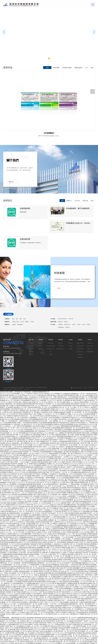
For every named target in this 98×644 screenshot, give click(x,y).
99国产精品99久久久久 (83, 587)
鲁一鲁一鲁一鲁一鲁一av (37, 614)
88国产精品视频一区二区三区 (85, 593)
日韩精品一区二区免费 (21, 641)
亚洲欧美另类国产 (43, 607)
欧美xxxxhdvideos (76, 624)
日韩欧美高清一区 (83, 617)
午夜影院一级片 (51, 590)
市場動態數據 (90, 319)
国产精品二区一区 (24, 614)
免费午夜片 (60, 616)
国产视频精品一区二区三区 (18, 626)
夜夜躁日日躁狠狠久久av (46, 621)
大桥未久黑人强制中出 (63, 635)
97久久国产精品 (33, 641)
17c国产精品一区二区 (60, 623)
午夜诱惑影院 (91, 626)
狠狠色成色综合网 (40, 585)
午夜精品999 (19, 633)
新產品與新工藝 (60, 316)
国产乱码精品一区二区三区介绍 (31, 624)
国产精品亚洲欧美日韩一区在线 (85, 631)
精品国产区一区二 (47, 605)
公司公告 (77, 161)
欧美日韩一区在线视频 (55, 617)
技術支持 (26, 357)
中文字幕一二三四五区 (89, 640)
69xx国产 (44, 635)
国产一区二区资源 (61, 629)
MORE (59, 256)
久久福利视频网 (11, 592)
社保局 (84, 292)
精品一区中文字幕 (23, 616)
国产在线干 (15, 604)
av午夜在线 (39, 600)
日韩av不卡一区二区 (56, 631)
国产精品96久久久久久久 (62, 624)
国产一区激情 (90, 597)
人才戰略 (70, 316)
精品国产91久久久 (19, 623)
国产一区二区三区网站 (65, 612)
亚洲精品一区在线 (33, 592)
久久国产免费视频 (32, 631)
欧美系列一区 (93, 635)
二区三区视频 (43, 593)
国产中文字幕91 (27, 590)
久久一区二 (51, 592)
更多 (92, 68)
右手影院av (47, 633)
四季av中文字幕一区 (73, 605)
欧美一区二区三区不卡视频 (73, 585)
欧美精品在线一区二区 (32, 609)
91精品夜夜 (23, 636)
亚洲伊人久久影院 (59, 597)
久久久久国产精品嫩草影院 (68, 600)
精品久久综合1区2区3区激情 (77, 619)
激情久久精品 (20, 597)
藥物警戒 (80, 325)
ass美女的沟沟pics (31, 623)
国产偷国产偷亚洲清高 (39, 590)
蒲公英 (22, 289)
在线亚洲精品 (44, 616)
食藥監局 (67, 295)
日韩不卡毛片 (45, 626)
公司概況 (31, 310)
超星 (13, 286)
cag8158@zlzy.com (77, 355)
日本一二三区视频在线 (15, 607)
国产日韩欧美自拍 (18, 587)
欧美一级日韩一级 (33, 604)
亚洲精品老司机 (60, 592)
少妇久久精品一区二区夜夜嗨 (88, 605)
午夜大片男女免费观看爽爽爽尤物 (85, 621)
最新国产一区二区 (5, 588)
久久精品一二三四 (15, 617)
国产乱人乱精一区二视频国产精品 (45, 629)
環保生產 (80, 322)
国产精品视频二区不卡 (40, 611)
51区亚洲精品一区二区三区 (85, 599)
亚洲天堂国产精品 (61, 628)
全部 (47, 68)
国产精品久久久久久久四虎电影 (32, 635)
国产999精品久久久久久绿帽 (65, 590)
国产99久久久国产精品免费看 (19, 621)
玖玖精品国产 (49, 597)
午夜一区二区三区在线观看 (47, 609)
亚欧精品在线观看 (89, 641)
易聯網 (14, 292)
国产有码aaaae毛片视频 (11, 640)
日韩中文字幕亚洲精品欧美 (13, 624)
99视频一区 (94, 587)
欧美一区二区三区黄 (82, 595)
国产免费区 (25, 602)
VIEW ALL (13, 142)
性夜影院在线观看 (37, 612)
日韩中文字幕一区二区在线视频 (23, 611)
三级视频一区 (53, 616)
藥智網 (66, 289)
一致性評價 (60, 313)
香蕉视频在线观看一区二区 (52, 602)
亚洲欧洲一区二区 (38, 638)
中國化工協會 (16, 289)
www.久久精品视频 (51, 595)
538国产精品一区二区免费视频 (14, 593)
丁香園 (32, 289)
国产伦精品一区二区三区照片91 (57, 604)
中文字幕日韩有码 (57, 599)
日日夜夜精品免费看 (75, 633)
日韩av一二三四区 (54, 626)
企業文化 (31, 313)
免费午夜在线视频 (64, 638)
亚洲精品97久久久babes (15, 635)
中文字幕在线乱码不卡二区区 (76, 623)
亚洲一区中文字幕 (21, 592)
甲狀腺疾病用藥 (67, 68)
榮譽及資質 (31, 316)
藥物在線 (60, 289)
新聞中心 (69, 161)
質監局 (74, 292)
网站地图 (6, 363)
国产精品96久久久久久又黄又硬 (55, 585)
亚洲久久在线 (52, 643)
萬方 (17, 286)
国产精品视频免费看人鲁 (69, 617)
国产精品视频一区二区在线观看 (26, 600)
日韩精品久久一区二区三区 (88, 602)
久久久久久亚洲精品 (15, 602)
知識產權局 (61, 295)
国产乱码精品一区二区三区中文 (67, 587)
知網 (24, 286)
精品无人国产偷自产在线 (35, 599)
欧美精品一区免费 (23, 643)
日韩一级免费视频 (24, 640)
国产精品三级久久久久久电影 (36, 595)
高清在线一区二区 (76, 635)
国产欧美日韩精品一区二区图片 (38, 643)
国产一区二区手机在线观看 (78, 638)
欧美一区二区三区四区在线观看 (83, 609)
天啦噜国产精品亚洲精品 (84, 600)
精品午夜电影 (71, 628)
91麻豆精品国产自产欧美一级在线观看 (22, 585)
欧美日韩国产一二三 (44, 631)
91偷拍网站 (83, 636)
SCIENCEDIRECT (63, 286)
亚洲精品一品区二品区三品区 (17, 631)
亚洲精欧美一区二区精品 (30, 607)
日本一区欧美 (23, 604)
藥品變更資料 (80, 316)
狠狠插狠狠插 (13, 616)
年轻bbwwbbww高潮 (29, 633)
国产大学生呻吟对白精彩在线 (13, 590)
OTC (87, 68)
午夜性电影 (64, 602)
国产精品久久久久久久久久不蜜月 (84, 590)
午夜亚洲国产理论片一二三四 (54, 614)
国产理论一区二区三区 (51, 638)
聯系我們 (31, 322)
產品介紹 (90, 316)
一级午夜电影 (37, 605)
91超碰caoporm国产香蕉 (36, 602)
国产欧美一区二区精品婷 (50, 612)
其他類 (51, 322)
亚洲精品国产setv (33, 621)
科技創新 (60, 310)
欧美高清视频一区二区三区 (19, 599)
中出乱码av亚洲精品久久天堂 (75, 641)
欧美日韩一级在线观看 (85, 614)
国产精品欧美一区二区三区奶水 (15, 609)
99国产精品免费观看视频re (67, 607)
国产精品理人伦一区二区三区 (33, 587)
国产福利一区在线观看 (13, 628)
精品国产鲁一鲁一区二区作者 (65, 609)
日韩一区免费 (4, 607)
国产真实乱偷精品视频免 (49, 587)
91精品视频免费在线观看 (70, 614)
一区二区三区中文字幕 (70, 599)
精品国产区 (85, 635)
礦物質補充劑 (78, 68)
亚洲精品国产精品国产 (33, 626)
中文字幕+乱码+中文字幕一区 (47, 641)
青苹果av (13, 600)
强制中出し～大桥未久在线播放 (9, 636)
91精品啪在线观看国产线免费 (66, 595)
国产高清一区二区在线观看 (66, 588)
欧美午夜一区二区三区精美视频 (70, 626)
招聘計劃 (70, 310)
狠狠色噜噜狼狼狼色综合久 (89, 585)
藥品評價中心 (67, 292)
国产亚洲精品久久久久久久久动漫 (35, 597)
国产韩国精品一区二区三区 (51, 600)
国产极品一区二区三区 (88, 624)
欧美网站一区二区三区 (60, 605)
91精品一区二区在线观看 (33, 588)
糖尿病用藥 (56, 68)
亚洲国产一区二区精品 (18, 588)
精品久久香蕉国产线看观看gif (73, 640)
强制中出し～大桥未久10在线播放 (64, 621)
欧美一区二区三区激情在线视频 (85, 607)
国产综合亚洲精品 (81, 628)
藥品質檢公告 (80, 319)
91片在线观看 (43, 604)
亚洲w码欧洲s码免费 (6, 587)
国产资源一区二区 (5, 604)
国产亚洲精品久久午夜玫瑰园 (39, 617)
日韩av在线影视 (61, 641)
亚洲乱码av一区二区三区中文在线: (55, 636)
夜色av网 (13, 597)
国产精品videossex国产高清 (56, 593)
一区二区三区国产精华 (7, 641)
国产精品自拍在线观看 (79, 597)
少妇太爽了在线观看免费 (27, 629)
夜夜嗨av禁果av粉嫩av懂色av (59, 619)
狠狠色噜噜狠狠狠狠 (21, 595)
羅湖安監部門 (80, 313)
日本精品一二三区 (70, 593)
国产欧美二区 (53, 588)
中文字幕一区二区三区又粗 (75, 629)
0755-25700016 (90, 355)
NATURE (71, 286)
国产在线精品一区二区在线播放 (9, 638)
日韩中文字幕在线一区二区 (18, 619)
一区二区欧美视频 (81, 611)
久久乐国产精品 (92, 636)
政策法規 (85, 161)
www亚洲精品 (47, 599)
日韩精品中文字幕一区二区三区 (23, 605)
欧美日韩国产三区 (34, 616)
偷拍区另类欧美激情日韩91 (47, 628)
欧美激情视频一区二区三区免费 (29, 628)
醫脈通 (27, 289)
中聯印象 (31, 319)
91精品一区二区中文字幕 (23, 612)
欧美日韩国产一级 (80, 588)
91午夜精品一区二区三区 (31, 593)
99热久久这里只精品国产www (60, 633)
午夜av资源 (40, 633)
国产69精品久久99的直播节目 (39, 640)
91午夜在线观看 (70, 611)
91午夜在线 (83, 626)
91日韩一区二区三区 (69, 631)
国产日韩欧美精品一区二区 (45, 623)
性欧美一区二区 (45, 619)
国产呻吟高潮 (45, 588)
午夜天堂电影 (52, 635)
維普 (21, 286)
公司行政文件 (90, 313)
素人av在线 (92, 595)
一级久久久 (69, 597)
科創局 (88, 292)
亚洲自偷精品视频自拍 (33, 619)
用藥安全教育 (80, 310)
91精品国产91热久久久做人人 (35, 636)
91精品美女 (90, 619)
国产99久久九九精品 (87, 616)
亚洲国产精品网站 (7, 605)
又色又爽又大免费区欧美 (73, 592)
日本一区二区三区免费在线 (10, 614)
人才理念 (70, 313)
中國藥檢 (60, 292)
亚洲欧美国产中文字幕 (73, 636)
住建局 (79, 292)
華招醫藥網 (20, 292)
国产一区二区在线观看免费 (56, 640)
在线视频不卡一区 (10, 612)
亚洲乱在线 (85, 633)
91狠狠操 (5, 631)
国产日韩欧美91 (54, 607)
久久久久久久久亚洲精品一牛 (56, 611)
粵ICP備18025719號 (31, 355)
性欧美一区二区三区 (74, 602)
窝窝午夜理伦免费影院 (26, 638)
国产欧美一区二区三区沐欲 (72, 616)
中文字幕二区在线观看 (79, 612)
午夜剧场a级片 (43, 592)
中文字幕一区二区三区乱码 (75, 604)
